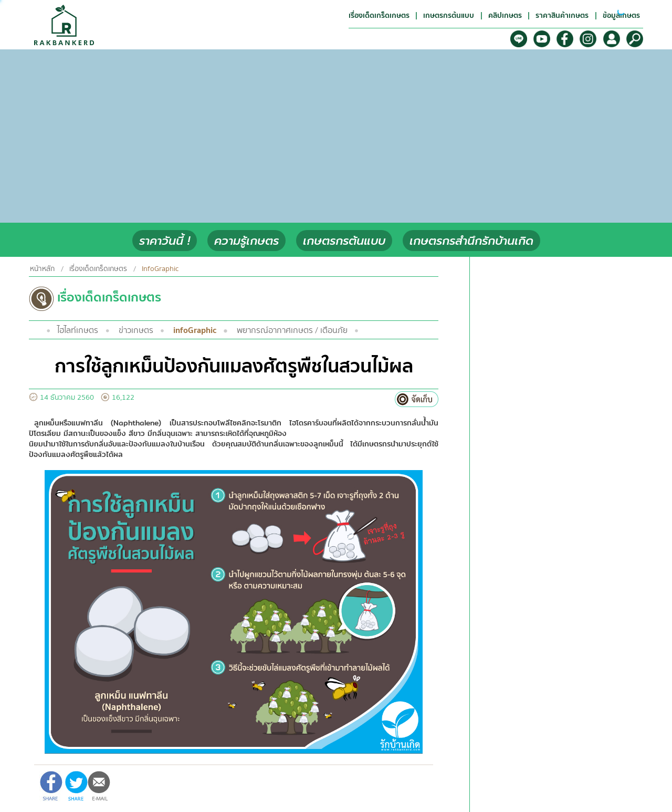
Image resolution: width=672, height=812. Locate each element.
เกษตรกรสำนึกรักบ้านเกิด (471, 241)
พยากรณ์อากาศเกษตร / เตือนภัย (292, 330)
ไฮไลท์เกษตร (78, 330)
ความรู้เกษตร (246, 241)
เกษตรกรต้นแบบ (344, 241)
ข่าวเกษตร (136, 330)
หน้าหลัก (42, 269)
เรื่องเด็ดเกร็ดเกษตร (98, 269)
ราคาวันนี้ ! (165, 241)
